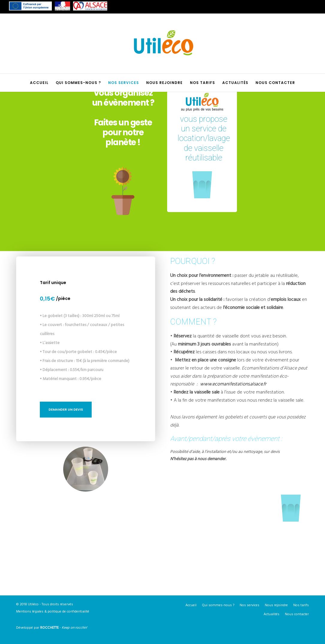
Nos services (250, 605)
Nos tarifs (301, 605)
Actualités (272, 614)
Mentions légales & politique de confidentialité (53, 611)
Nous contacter (297, 614)
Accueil (191, 605)
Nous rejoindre (276, 605)
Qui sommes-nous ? (218, 605)
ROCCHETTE (49, 628)
